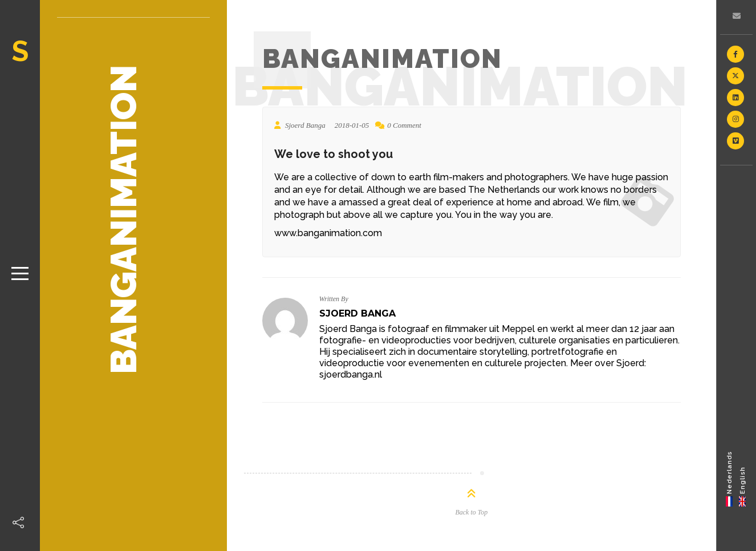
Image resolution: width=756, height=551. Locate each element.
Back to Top (471, 512)
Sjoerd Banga (357, 313)
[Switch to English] (743, 478)
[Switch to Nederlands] (729, 478)
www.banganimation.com (328, 233)
